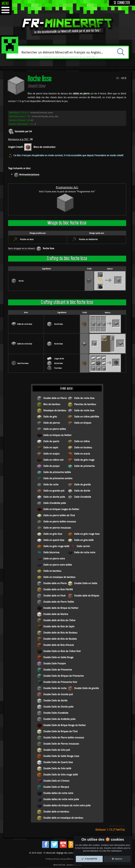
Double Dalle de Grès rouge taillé (61, 775)
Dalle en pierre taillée (55, 429)
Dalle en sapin (51, 447)
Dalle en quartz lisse (54, 540)
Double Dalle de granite (87, 688)
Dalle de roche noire (85, 552)
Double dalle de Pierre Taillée (59, 602)
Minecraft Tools (59, 865)
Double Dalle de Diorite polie (58, 707)
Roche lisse (48, 248)
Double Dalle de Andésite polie (59, 719)
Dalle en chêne (82, 441)
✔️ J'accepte (89, 859)
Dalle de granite (82, 484)
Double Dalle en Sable (86, 583)
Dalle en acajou (51, 454)
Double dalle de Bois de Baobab (60, 639)
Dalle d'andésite (83, 497)
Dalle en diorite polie (54, 497)
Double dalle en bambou (56, 812)
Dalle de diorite (82, 491)
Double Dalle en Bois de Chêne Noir (62, 651)
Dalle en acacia (82, 454)
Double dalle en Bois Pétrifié (58, 589)
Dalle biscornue (51, 552)
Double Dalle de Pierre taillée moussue (64, 738)
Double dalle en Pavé (54, 596)
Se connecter (122, 3)
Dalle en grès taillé (84, 540)
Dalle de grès (50, 417)
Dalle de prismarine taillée (57, 472)
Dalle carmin (83, 546)
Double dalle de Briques (87, 596)
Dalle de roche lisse (25, 324)
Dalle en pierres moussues (57, 528)
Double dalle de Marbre (56, 614)
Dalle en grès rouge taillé (56, 546)
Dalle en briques (83, 423)
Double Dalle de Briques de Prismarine (64, 676)
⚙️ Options (117, 859)
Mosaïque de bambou (55, 410)
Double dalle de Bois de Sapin (59, 626)
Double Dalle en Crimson (56, 781)
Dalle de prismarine (84, 466)
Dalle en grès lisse (53, 534)
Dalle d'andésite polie (55, 503)
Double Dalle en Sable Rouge (58, 657)
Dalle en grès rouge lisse (87, 534)
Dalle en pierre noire (54, 559)
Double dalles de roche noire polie (61, 799)
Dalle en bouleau (83, 447)
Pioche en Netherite (88, 239)
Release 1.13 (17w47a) (110, 830)
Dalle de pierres (52, 423)
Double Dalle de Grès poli (57, 750)
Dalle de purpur (51, 466)
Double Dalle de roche (55, 688)
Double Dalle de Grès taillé (57, 768)
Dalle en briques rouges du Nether (61, 509)
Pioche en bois (27, 239)
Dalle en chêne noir (53, 460)
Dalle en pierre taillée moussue (60, 522)
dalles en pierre (81, 93)
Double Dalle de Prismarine (58, 670)
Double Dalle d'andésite (56, 713)
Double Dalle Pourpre (55, 663)
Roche (21, 281)
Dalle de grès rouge (84, 460)
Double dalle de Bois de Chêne (59, 620)
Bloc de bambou (52, 404)
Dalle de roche (51, 484)
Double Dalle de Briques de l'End (60, 731)
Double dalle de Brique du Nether (61, 608)
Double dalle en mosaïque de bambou (63, 818)
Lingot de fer (59, 359)
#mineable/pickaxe (29, 175)
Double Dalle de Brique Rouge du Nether (65, 725)
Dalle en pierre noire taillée (58, 565)
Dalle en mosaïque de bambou (59, 577)
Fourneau (58, 368)
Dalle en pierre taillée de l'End (59, 515)
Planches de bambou (85, 404)
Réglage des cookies (66, 853)
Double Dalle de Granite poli (58, 694)
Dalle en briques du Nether (57, 435)
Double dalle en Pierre (55, 398)
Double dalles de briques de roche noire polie (67, 805)
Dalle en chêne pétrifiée (87, 417)
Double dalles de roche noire (58, 793)
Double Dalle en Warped (56, 787)
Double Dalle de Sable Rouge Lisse (61, 756)
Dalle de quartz (51, 441)
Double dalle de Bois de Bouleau (60, 633)
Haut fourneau (23, 363)
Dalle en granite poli (54, 491)
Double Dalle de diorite (55, 700)
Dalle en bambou (52, 571)
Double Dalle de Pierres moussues (61, 744)
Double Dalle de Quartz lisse (58, 762)
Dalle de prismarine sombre (58, 478)
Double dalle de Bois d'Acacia (59, 645)
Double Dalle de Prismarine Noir (60, 682)
